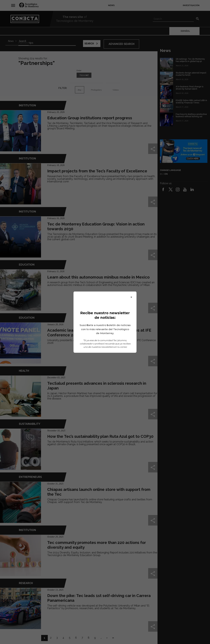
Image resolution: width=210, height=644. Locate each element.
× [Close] (131, 297)
